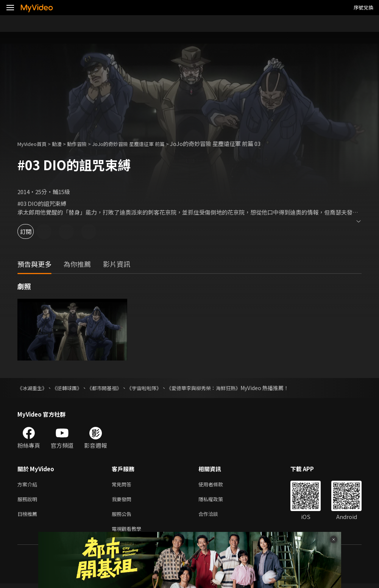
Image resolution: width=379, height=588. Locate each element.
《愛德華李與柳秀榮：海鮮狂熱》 (216, 388)
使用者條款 (217, 485)
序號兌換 (363, 7)
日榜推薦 (29, 517)
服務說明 (29, 501)
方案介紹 (29, 485)
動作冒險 (85, 143)
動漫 (63, 143)
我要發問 (123, 501)
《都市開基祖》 (110, 388)
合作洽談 (214, 517)
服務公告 (123, 517)
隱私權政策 (217, 501)
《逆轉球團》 (70, 388)
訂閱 (33, 231)
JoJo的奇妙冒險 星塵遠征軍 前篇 (143, 143)
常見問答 (123, 485)
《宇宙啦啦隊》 (153, 388)
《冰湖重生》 (33, 388)
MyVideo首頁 (35, 143)
